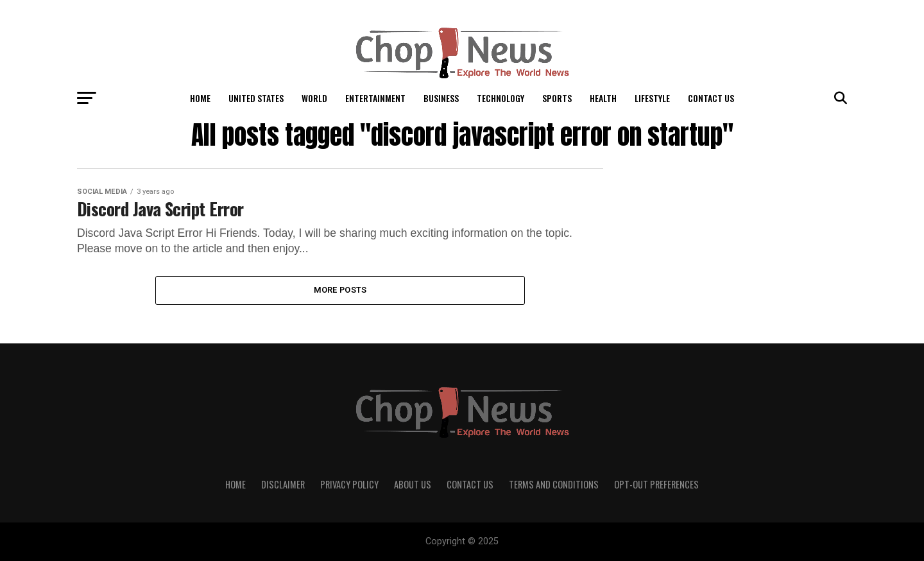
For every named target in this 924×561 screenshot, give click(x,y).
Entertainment (375, 98)
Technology (501, 98)
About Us (413, 484)
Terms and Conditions (554, 484)
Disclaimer (283, 484)
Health (603, 98)
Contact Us (711, 98)
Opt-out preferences (656, 484)
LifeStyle (652, 98)
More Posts (340, 290)
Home (200, 98)
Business (441, 98)
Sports (557, 98)
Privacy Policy (349, 484)
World (314, 98)
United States (256, 98)
